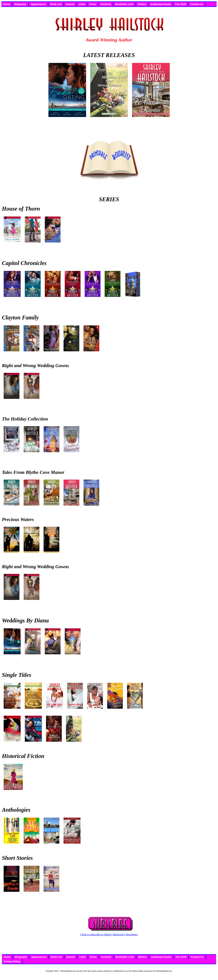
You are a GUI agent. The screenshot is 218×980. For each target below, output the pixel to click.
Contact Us (197, 4)
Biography (20, 4)
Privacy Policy (12, 961)
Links (82, 4)
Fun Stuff (180, 4)
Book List (56, 4)
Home (7, 4)
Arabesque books (161, 4)
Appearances (38, 4)
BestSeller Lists (124, 4)
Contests (106, 4)
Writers (142, 4)
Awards (70, 4)
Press (93, 4)
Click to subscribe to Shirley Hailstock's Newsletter (109, 933)
